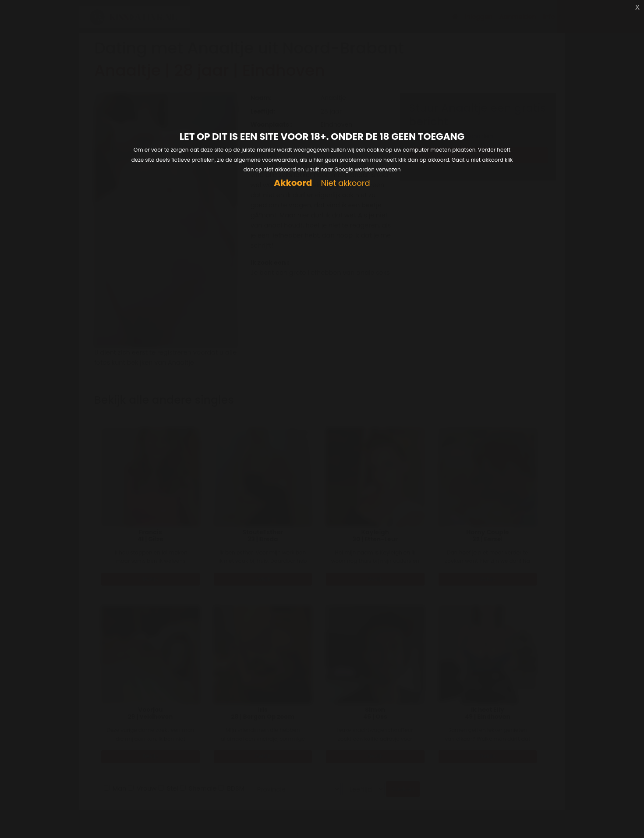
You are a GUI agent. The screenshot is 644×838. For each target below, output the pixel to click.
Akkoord (293, 183)
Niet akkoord (345, 183)
